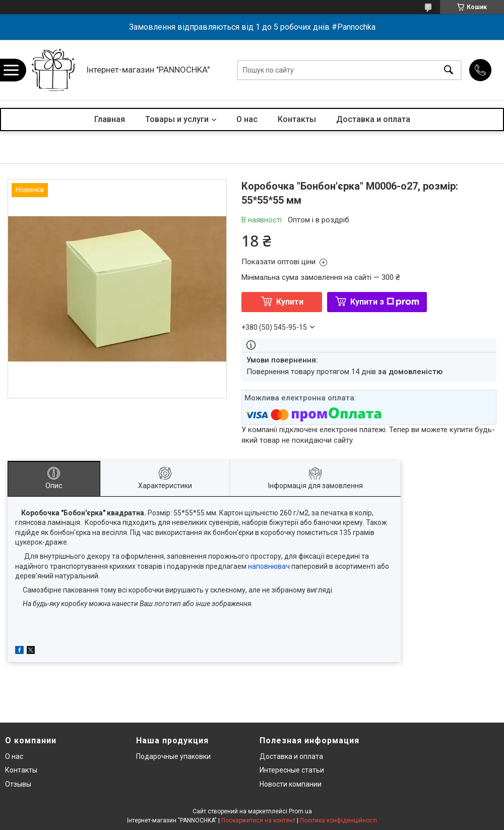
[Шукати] (449, 70)
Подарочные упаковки (173, 756)
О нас (247, 119)
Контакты (297, 119)
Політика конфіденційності (338, 820)
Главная (110, 119)
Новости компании (291, 784)
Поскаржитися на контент (258, 820)
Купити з (385, 302)
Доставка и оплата (373, 119)
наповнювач (270, 566)
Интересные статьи (292, 770)
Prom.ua (300, 811)
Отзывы (18, 784)
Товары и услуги (177, 119)
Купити (290, 302)
